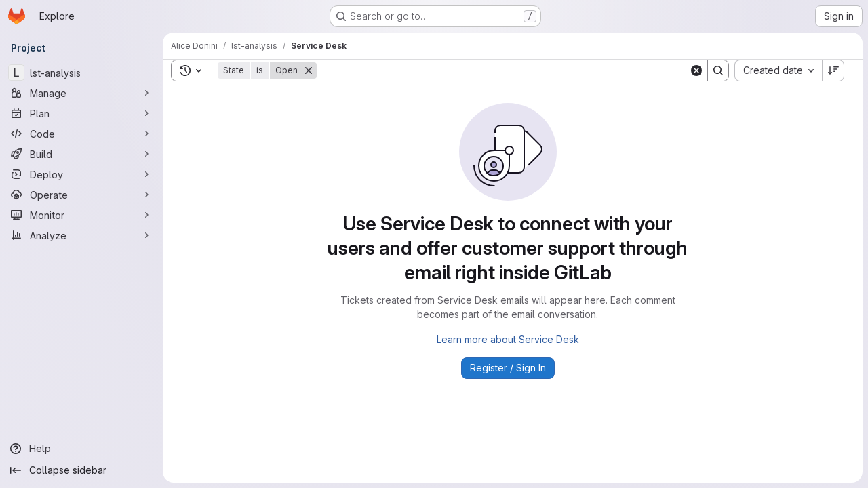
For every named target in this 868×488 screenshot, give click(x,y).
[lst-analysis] (81, 73)
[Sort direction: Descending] (833, 70)
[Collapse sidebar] (81, 470)
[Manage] (81, 93)
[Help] (81, 449)
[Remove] (309, 70)
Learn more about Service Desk (508, 339)
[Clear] (696, 70)
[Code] (81, 134)
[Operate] (81, 195)
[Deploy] (81, 174)
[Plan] (81, 113)
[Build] (81, 154)
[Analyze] (81, 235)
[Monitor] (81, 215)
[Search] (503, 70)
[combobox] (778, 70)
